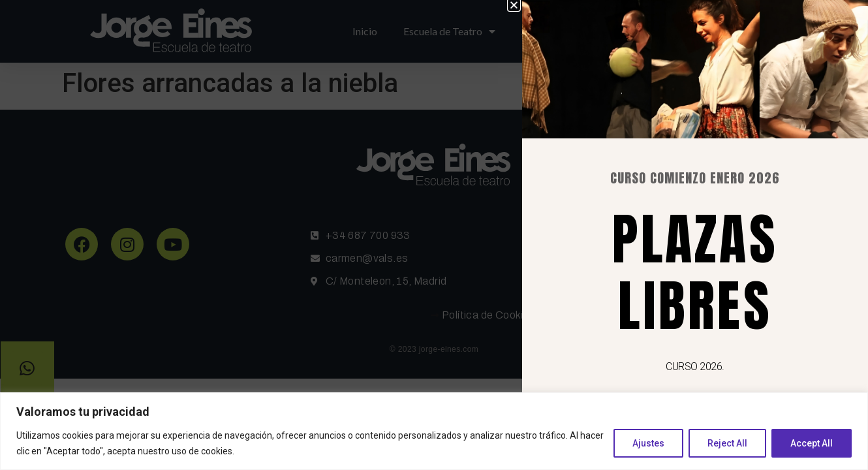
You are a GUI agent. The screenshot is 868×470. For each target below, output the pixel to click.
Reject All (727, 443)
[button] (530, 5)
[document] (434, 235)
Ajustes (648, 443)
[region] (434, 431)
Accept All (812, 443)
